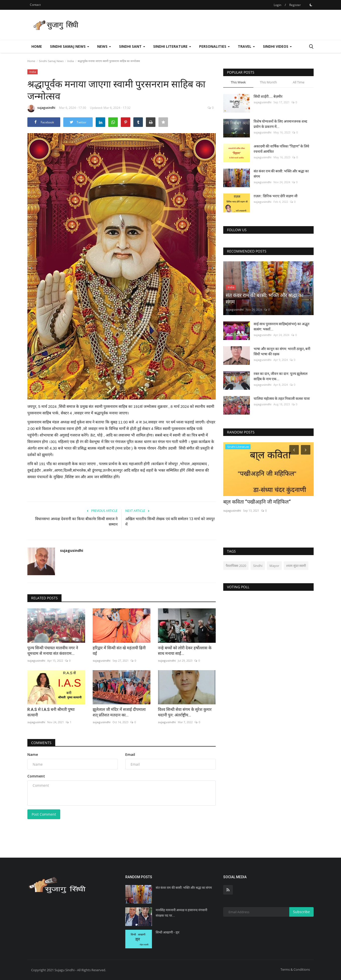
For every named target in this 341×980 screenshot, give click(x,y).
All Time (299, 82)
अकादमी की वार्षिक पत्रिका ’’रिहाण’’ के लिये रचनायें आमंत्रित (281, 149)
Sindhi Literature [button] (172, 46)
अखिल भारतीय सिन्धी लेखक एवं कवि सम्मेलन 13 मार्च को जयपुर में (170, 522)
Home (37, 46)
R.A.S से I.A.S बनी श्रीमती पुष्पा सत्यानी (51, 712)
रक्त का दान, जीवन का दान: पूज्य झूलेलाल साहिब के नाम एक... (280, 376)
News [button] (104, 46)
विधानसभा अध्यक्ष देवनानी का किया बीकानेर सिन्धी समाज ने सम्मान (76, 522)
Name (33, 754)
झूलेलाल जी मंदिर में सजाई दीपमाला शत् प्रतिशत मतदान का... (119, 712)
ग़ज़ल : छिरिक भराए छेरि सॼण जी (276, 196)
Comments (41, 743)
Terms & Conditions (295, 969)
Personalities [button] (214, 46)
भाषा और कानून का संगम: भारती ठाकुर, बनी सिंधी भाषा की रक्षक (282, 351)
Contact (35, 5)
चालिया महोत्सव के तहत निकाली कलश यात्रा (282, 399)
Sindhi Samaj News (51, 61)
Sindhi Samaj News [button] (70, 46)
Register (295, 5)
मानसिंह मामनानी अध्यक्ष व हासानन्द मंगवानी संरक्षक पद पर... (181, 913)
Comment (36, 776)
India (71, 61)
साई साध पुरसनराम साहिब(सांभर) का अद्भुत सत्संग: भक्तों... (281, 327)
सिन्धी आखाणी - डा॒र (167, 932)
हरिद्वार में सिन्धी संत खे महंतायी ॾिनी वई (119, 651)
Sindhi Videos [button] (277, 46)
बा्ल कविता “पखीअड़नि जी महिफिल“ (257, 502)
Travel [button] (246, 46)
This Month (268, 82)
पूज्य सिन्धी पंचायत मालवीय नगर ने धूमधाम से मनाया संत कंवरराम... (53, 651)
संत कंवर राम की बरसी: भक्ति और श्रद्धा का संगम (281, 174)
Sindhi (258, 566)
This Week (238, 82)
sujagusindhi (41, 109)
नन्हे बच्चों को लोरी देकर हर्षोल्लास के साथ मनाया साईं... (185, 651)
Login (277, 5)
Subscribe (301, 912)
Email (130, 754)
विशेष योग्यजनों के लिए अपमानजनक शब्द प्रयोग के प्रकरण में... (280, 124)
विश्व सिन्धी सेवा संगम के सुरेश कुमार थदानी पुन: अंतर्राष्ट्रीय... (185, 712)
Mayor (274, 566)
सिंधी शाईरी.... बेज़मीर (268, 96)
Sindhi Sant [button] (132, 46)
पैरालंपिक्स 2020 (236, 566)
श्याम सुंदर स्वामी (296, 566)
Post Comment (44, 814)
